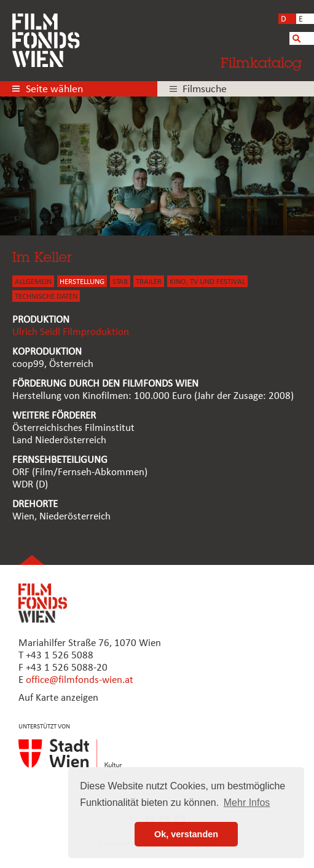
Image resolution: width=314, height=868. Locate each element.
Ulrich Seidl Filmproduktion (71, 332)
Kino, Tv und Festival (207, 282)
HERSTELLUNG (82, 282)
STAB (120, 282)
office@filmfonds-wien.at (80, 680)
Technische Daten (46, 297)
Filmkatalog (261, 62)
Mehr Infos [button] (247, 803)
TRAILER (149, 282)
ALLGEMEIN (33, 282)
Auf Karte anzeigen (58, 698)
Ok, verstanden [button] (186, 834)
